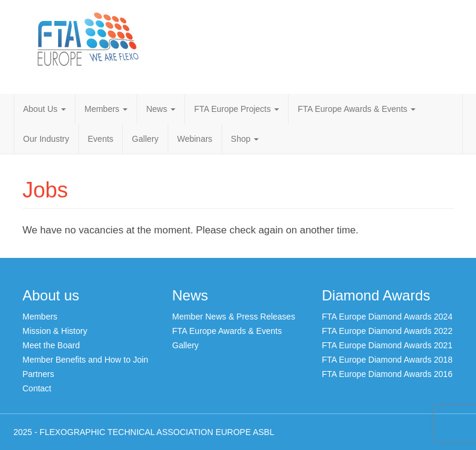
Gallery (145, 139)
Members (106, 109)
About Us (45, 109)
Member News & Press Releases (234, 317)
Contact (37, 388)
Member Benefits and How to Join (86, 360)
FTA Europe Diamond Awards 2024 (387, 317)
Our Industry (46, 139)
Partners (39, 374)
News (161, 109)
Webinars (195, 139)
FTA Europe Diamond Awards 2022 (387, 331)
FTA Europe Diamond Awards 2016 (387, 374)
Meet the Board (51, 345)
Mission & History (55, 331)
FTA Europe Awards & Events (357, 109)
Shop (245, 139)
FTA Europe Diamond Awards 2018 (387, 360)
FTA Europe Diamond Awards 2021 (387, 345)
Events (101, 139)
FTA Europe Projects (237, 109)
